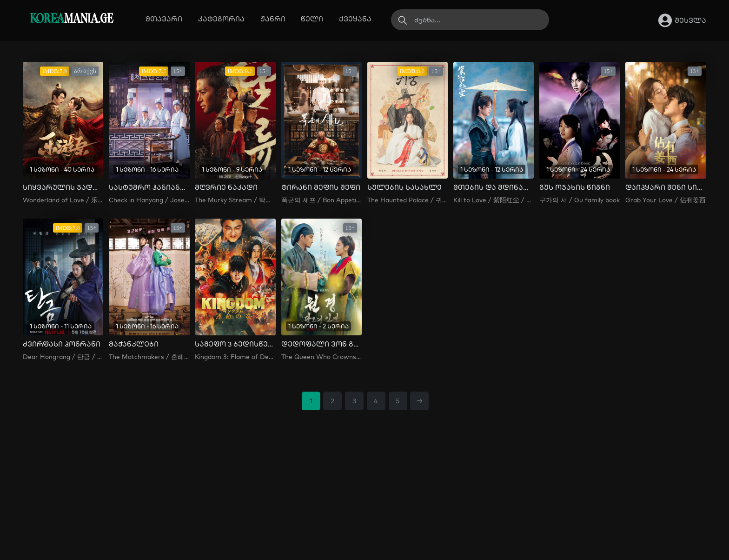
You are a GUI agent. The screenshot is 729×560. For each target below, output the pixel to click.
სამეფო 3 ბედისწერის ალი (235, 344)
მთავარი (164, 19)
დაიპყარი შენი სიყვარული (666, 187)
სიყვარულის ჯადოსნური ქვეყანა (63, 187)
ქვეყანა (355, 19)
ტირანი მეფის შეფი (321, 187)
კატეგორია (221, 19)
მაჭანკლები (134, 344)
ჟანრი (273, 19)
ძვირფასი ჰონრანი (62, 344)
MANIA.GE (71, 19)
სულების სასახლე (404, 187)
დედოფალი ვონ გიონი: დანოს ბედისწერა (321, 344)
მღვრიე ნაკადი (226, 187)
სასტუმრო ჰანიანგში (149, 187)
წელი (312, 19)
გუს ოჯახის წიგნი (575, 187)
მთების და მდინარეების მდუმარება (494, 187)
